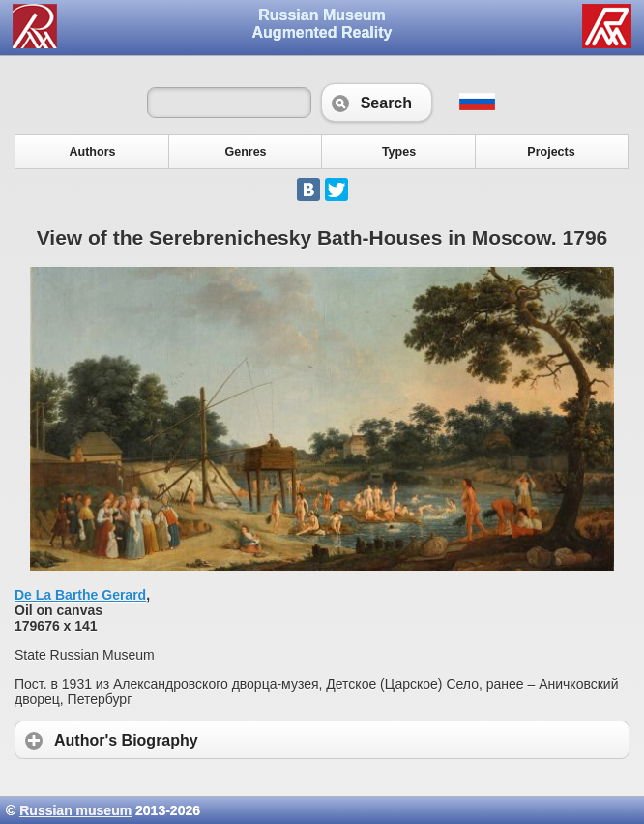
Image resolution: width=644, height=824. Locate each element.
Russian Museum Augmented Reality (322, 24)
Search (377, 103)
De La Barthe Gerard (80, 595)
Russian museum (75, 810)
